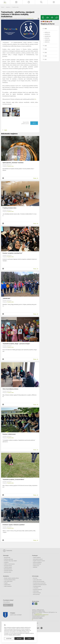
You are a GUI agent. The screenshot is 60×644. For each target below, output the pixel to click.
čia (35, 99)
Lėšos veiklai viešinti (8, 581)
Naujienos (8, 7)
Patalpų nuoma (36, 566)
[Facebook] (33, 604)
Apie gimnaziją (7, 558)
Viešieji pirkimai (7, 585)
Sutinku (29, 639)
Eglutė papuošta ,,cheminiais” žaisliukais (13, 163)
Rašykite (6, 605)
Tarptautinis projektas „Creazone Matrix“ (13, 479)
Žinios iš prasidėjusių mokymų (10, 389)
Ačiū (34, 123)
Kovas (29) (47, 38)
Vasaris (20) (47, 40)
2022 (46, 56)
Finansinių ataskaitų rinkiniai (10, 580)
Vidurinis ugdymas (37, 558)
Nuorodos (35, 578)
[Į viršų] (42, 628)
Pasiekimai (6, 562)
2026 (46, 29)
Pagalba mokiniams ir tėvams (39, 561)
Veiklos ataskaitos (8, 586)
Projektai (6, 583)
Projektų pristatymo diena (9, 208)
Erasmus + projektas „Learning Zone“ (13, 253)
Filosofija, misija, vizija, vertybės (10, 561)
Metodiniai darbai (8, 572)
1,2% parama (36, 588)
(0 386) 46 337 (39, 613)
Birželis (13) (47, 32)
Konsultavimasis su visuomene (39, 583)
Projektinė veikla (15, 7)
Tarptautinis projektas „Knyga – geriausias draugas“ (16, 344)
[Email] (36, 604)
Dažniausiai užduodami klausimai (40, 585)
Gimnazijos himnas (8, 566)
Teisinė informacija (37, 593)
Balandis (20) (48, 36)
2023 (46, 53)
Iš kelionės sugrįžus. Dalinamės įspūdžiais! (14, 525)
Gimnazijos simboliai (8, 570)
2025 (46, 46)
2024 (46, 49)
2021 (46, 59)
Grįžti (6, 130)
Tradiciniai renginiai (8, 567)
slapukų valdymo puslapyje (15, 635)
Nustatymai (9, 639)
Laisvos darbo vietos (37, 580)
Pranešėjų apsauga (37, 586)
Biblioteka (35, 567)
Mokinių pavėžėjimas (37, 562)
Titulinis (3, 7)
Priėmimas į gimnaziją (8, 559)
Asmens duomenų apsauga (39, 581)
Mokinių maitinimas (37, 564)
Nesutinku (19, 639)
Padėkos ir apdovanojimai (9, 564)
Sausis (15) (47, 42)
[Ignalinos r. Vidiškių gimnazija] (5, 2)
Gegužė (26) (47, 34)
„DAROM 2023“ (7, 298)
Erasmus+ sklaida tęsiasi (9, 434)
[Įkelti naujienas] (16, 2)
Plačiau (35, 178)
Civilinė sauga (36, 591)
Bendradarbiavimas (8, 569)
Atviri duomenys (36, 594)
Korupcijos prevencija (37, 590)
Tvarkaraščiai (8, 551)
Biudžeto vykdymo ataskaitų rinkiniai (11, 578)
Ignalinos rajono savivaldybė (16, 615)
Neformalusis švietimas (38, 559)
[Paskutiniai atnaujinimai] (29, 2)
